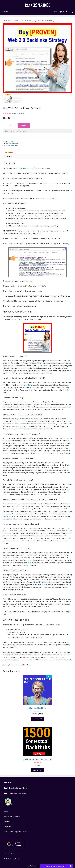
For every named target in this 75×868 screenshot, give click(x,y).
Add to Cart (24, 125)
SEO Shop (7, 812)
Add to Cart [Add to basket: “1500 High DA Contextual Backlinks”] (38, 770)
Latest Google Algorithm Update (16, 832)
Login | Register (59, 12)
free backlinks (31, 563)
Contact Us (8, 853)
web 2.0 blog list (41, 421)
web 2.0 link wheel (49, 453)
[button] (69, 27)
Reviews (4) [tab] (9, 156)
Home (5, 21)
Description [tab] (9, 152)
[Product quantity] (10, 125)
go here (65, 173)
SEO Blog (7, 822)
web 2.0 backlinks (21, 168)
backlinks (29, 385)
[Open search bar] (72, 12)
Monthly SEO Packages (12, 817)
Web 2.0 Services (14, 21)
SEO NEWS (8, 827)
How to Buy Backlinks (12, 859)
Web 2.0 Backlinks (26, 21)
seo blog (33, 553)
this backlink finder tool (41, 582)
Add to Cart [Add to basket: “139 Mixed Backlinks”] (38, 719)
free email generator (19, 424)
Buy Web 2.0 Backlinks (12, 146)
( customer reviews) (18, 113)
